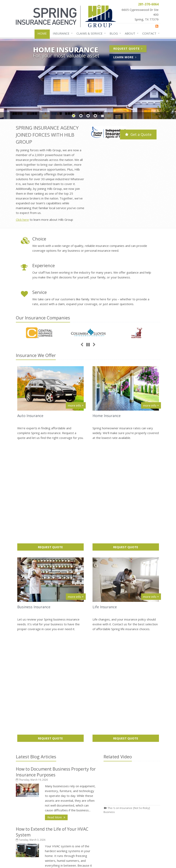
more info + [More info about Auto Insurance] (76, 405)
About (131, 33)
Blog (114, 33)
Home (42, 33)
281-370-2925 (108, 799)
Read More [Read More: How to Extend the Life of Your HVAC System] (57, 673)
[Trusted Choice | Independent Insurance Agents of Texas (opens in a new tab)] (109, 133)
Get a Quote (138, 134)
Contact (150, 33)
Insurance (62, 33)
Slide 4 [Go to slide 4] (95, 116)
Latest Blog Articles (36, 543)
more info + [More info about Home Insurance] (151, 405)
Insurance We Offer (36, 355)
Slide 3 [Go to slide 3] (88, 116)
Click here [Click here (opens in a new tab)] (22, 220)
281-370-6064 (108, 793)
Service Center (50, 798)
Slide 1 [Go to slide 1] (74, 116)
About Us (50, 784)
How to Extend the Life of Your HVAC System (126, 739)
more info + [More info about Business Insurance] (76, 490)
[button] (103, 116)
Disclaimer (100, 855)
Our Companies (43, 318)
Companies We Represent (50, 819)
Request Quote (130, 49)
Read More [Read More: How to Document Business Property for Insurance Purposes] (57, 603)
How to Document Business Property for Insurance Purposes (126, 725)
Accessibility (119, 855)
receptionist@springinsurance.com (121, 805)
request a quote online (67, 731)
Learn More (127, 58)
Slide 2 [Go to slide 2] (81, 116)
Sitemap (60, 750)
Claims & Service (90, 33)
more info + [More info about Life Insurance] (151, 490)
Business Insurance (34, 500)
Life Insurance (105, 500)
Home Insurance (107, 416)
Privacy (83, 855)
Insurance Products (50, 805)
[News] (157, 26)
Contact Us (50, 791)
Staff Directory (50, 826)
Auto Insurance (30, 416)
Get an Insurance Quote (50, 812)
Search (69, 855)
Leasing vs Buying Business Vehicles (126, 750)
